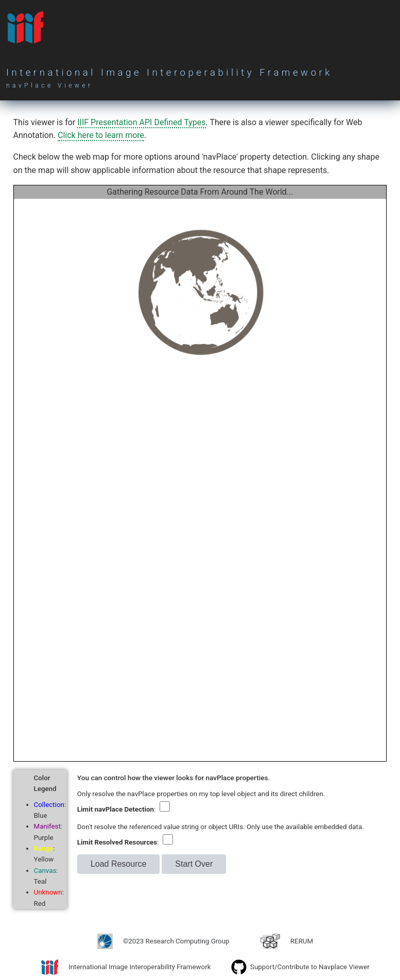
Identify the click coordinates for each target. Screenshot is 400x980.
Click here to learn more (101, 135)
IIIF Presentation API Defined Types (141, 122)
